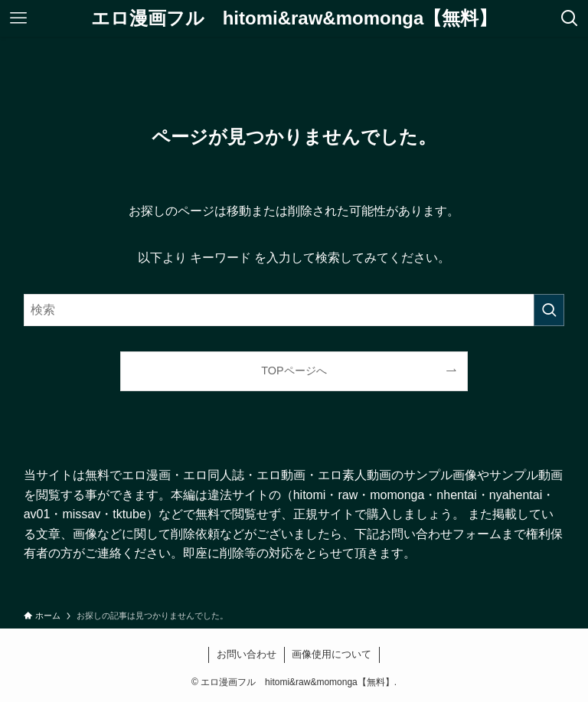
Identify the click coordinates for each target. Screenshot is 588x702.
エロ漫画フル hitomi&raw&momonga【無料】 (294, 18)
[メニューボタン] (18, 18)
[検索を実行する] (549, 310)
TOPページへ (294, 371)
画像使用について (332, 654)
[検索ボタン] (570, 18)
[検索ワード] (294, 310)
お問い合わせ (247, 654)
